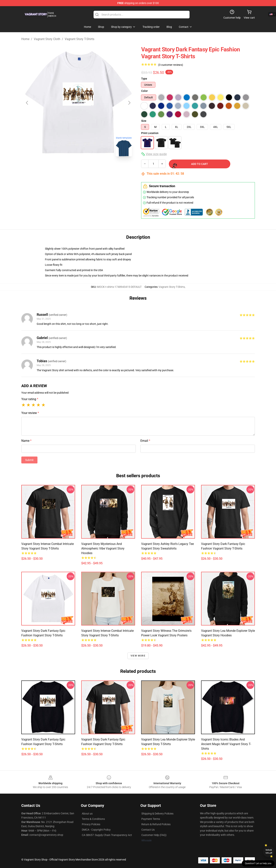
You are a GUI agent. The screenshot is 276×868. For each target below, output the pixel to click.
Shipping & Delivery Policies (157, 814)
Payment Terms (151, 819)
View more (138, 656)
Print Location (150, 133)
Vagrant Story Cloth (47, 39)
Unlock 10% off (269, 851)
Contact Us (148, 830)
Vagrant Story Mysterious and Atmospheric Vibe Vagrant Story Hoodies (103, 548)
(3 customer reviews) (171, 65)
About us (87, 814)
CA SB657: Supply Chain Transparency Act (107, 835)
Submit (29, 460)
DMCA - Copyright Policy (96, 830)
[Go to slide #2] (88, 168)
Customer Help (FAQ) (154, 835)
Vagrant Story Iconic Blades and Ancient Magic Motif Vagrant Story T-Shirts (226, 744)
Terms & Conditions (93, 819)
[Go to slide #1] (68, 168)
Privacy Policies (91, 824)
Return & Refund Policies (156, 824)
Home (25, 39)
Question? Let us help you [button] (258, 863)
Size (144, 121)
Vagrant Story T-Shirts (80, 39)
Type (144, 79)
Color (144, 91)
